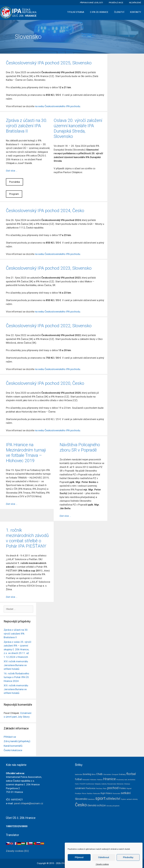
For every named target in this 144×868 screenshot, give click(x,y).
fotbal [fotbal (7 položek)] (78, 779)
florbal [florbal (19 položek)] (131, 774)
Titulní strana (76, 12)
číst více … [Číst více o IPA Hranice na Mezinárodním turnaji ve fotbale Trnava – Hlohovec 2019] (12, 504)
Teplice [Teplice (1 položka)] (123, 799)
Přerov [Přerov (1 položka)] (84, 794)
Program (14, 194)
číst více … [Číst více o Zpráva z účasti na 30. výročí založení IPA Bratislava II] (12, 171)
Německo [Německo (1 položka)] (120, 784)
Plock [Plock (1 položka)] (105, 789)
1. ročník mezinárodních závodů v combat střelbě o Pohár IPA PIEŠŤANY (27, 538)
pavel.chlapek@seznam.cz (29, 803)
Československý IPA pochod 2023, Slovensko (49, 268)
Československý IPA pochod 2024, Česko (45, 211)
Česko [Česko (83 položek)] (81, 805)
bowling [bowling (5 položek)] (87, 774)
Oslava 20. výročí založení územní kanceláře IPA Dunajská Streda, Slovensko (78, 128)
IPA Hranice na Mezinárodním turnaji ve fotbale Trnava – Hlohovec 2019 (26, 453)
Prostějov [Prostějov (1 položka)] (78, 794)
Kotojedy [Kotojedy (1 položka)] (98, 784)
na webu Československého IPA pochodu (58, 106)
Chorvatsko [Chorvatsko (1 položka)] (107, 774)
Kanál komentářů (13, 746)
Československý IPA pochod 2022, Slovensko (49, 326)
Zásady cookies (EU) (17, 851)
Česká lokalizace (13, 750)
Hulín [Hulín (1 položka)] (77, 784)
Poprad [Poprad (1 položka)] (129, 789)
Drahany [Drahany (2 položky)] (122, 774)
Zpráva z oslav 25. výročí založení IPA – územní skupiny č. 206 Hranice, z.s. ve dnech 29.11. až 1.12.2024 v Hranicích (17, 649)
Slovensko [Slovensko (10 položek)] (81, 799)
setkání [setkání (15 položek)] (126, 793)
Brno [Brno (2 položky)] (94, 774)
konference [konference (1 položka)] (90, 784)
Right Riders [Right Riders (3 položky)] (106, 793)
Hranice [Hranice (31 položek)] (109, 779)
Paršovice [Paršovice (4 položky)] (91, 788)
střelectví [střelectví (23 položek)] (113, 799)
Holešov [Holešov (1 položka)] (100, 780)
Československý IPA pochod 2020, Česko (45, 383)
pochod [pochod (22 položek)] (113, 788)
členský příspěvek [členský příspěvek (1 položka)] (113, 806)
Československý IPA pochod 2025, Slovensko (49, 63)
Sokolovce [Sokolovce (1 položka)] (91, 799)
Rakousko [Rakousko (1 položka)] (97, 794)
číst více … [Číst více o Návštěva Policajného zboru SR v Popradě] (65, 516)
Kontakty (136, 12)
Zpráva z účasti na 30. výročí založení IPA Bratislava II (27, 126)
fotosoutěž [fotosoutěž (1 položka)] (86, 780)
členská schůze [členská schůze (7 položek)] (97, 805)
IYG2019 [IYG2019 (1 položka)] (82, 784)
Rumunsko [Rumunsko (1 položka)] (116, 794)
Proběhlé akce (116, 3)
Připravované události (91, 3)
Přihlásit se (10, 737)
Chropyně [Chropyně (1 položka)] (115, 774)
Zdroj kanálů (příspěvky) (17, 741)
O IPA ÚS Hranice (99, 12)
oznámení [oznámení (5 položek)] (80, 788)
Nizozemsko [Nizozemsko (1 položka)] (112, 784)
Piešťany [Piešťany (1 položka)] (99, 789)
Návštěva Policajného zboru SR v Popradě (80, 447)
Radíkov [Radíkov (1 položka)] (90, 794)
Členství (119, 12)
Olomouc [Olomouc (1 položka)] (127, 784)
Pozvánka (14, 182)
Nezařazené (135, 3)
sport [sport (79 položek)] (100, 798)
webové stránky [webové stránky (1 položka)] (132, 799)
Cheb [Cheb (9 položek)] (99, 774)
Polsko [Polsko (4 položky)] (123, 788)
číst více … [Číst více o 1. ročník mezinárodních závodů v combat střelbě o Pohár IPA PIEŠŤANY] (12, 597)
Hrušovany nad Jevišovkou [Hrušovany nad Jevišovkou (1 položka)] (126, 780)
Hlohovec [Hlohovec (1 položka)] (93, 780)
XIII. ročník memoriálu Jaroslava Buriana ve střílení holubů (16, 689)
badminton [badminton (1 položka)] (79, 774)
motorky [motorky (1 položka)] (104, 784)
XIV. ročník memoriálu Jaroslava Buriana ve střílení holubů (16, 665)
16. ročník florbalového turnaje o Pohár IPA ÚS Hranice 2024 (16, 677)
